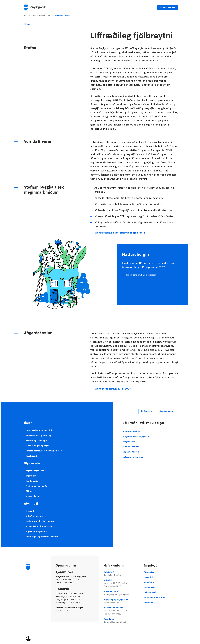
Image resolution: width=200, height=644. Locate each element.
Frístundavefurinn (131, 447)
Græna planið (32, 496)
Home (25, 16)
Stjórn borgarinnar (35, 471)
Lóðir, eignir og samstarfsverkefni (42, 536)
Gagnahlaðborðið (131, 452)
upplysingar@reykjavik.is (121, 601)
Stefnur (50, 15)
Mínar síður (168, 411)
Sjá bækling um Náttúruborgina (141, 275)
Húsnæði (30, 511)
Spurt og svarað (121, 593)
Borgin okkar (129, 442)
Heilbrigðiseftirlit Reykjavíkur (40, 521)
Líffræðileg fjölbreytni (63, 15)
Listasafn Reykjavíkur (133, 457)
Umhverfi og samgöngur (38, 446)
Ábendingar (121, 621)
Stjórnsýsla (32, 15)
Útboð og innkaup (35, 516)
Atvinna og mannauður (37, 486)
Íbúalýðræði (32, 456)
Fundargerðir (32, 481)
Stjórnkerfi (42, 15)
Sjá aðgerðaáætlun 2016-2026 (113, 389)
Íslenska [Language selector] (148, 411)
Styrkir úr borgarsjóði (36, 531)
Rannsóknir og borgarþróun (39, 526)
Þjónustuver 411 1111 (121, 611)
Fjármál (30, 491)
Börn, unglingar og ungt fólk (39, 430)
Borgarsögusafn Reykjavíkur (136, 436)
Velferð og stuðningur (36, 440)
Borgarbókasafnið (131, 431)
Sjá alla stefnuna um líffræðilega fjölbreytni (120, 233)
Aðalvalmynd (169, 8)
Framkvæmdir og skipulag (38, 435)
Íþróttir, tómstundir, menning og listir (44, 451)
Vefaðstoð (121, 574)
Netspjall (121, 583)
